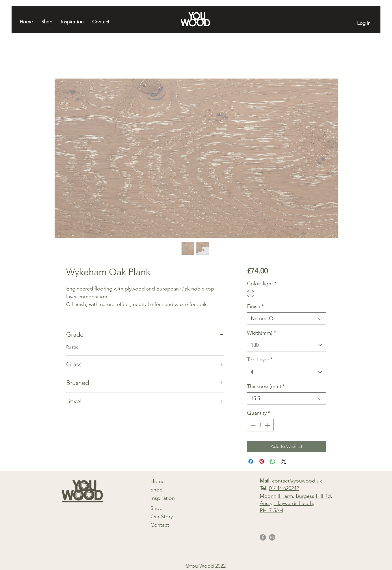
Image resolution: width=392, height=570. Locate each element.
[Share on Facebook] (251, 461)
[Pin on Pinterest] (262, 461)
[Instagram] (272, 537)
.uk (319, 481)
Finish (255, 306)
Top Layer (260, 359)
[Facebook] (263, 537)
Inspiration (163, 498)
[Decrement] (252, 425)
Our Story (162, 517)
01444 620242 (284, 488)
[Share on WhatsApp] (273, 461)
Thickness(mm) (266, 386)
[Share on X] (284, 461)
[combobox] (286, 319)
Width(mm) (261, 333)
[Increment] (268, 425)
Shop (157, 490)
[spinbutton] (260, 425)
